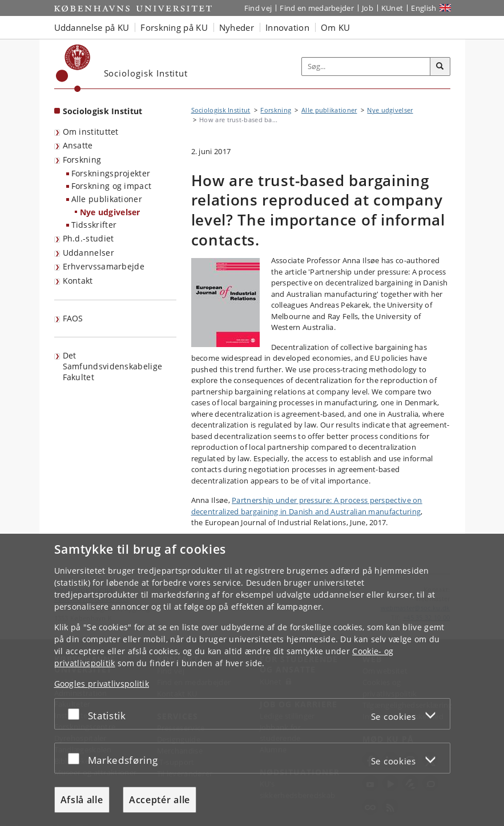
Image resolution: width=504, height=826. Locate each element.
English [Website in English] (424, 8)
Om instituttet (91, 132)
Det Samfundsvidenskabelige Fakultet (113, 366)
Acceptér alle (160, 800)
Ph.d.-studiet (88, 238)
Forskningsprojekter (111, 173)
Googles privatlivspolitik (102, 684)
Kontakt (78, 281)
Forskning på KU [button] (174, 27)
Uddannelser (88, 253)
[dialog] (252, 680)
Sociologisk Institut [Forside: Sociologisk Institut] (103, 111)
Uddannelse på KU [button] (92, 27)
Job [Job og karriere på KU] (368, 8)
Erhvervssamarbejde (104, 266)
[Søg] (440, 67)
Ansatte (78, 145)
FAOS (73, 318)
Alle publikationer (107, 199)
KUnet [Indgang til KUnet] (392, 8)
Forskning (82, 160)
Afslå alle (82, 800)
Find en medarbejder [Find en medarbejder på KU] (317, 8)
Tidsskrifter (94, 225)
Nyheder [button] (237, 27)
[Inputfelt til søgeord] (366, 67)
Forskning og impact (112, 186)
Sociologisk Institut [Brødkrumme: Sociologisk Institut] (221, 110)
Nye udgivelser (110, 212)
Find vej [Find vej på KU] (258, 8)
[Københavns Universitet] (73, 68)
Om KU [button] (336, 27)
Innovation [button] (287, 27)
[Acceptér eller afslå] (76, 714)
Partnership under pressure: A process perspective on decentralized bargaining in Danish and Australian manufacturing (307, 506)
